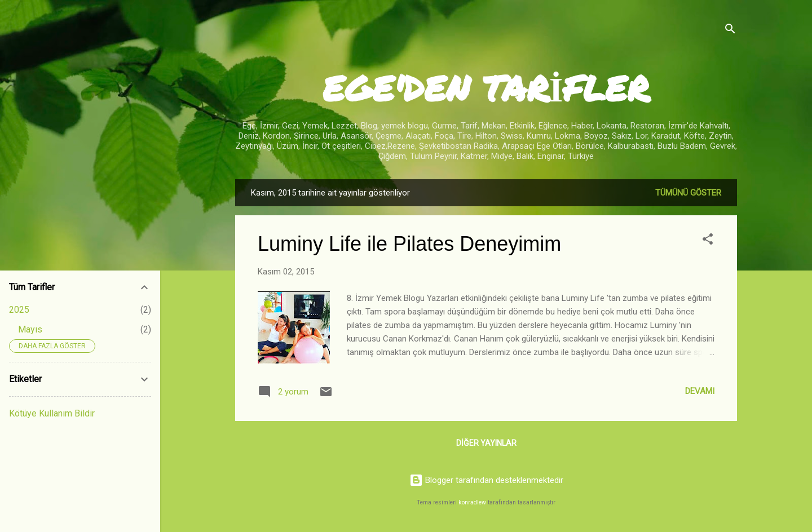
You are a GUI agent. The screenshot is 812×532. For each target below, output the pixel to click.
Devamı (700, 391)
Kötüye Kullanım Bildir (52, 413)
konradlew (472, 502)
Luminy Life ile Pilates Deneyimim (409, 244)
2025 (19, 310)
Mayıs (30, 329)
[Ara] (730, 31)
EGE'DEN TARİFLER (486, 88)
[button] (708, 241)
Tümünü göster (688, 193)
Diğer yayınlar (486, 443)
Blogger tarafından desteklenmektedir (486, 480)
